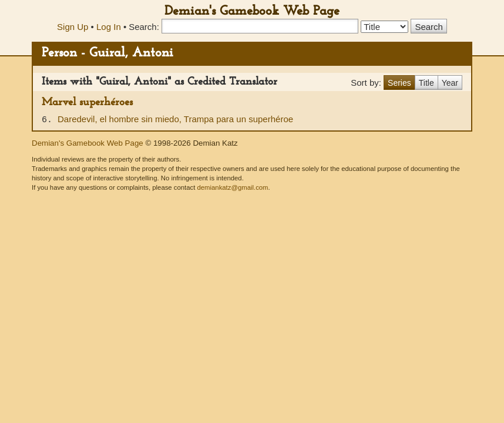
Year (450, 83)
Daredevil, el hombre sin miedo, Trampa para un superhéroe (175, 119)
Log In (109, 27)
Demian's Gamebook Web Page (252, 11)
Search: (144, 27)
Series (399, 83)
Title (426, 83)
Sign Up (73, 27)
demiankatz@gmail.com (232, 187)
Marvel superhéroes (87, 103)
